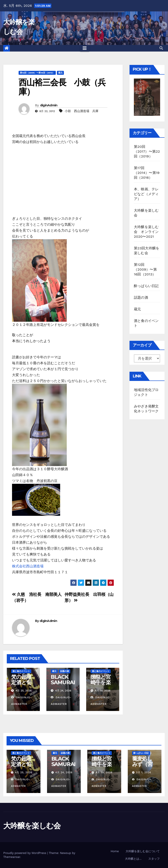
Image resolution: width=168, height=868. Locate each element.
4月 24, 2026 (64, 772)
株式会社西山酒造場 (28, 566)
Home (115, 851)
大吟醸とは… (133, 859)
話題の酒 (65, 671)
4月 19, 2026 (104, 772)
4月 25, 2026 (24, 772)
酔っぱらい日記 (146, 286)
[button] (161, 48)
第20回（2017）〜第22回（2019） (147, 151)
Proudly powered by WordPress (25, 853)
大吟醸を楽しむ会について (143, 851)
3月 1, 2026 (143, 772)
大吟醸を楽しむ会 (32, 826)
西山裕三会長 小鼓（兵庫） (62, 87)
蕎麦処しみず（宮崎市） (142, 764)
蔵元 (60, 73)
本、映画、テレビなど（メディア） (146, 194)
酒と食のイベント (21, 671)
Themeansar (12, 857)
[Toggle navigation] (85, 48)
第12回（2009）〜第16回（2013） (37, 73)
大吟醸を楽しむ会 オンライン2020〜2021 (146, 232)
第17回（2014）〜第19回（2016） (147, 173)
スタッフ (154, 859)
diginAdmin (49, 105)
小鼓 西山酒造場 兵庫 (82, 111)
